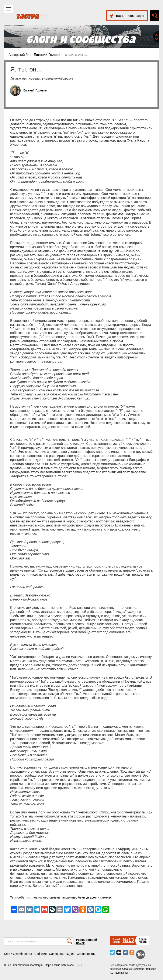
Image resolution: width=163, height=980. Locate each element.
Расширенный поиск (86, 941)
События (41, 954)
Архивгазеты (143, 941)
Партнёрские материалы (60, 965)
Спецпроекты (86, 954)
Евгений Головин (48, 55)
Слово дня (56, 954)
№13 (128, 940)
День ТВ (81, 965)
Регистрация (135, 16)
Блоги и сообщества (18, 954)
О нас (7, 965)
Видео (70, 954)
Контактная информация (28, 965)
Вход (120, 16)
